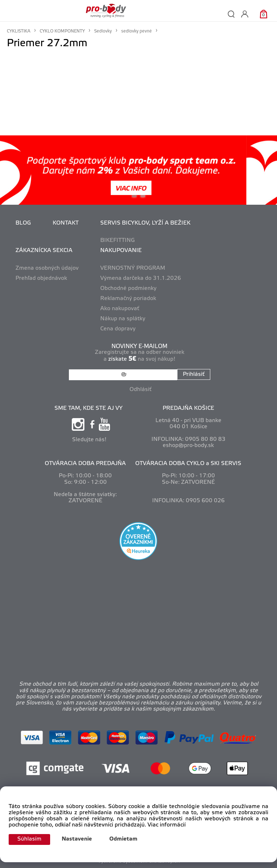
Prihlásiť (194, 374)
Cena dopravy (118, 329)
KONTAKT (66, 223)
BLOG (23, 223)
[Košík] (263, 14)
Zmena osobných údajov (47, 268)
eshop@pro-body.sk (188, 446)
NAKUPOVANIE (121, 251)
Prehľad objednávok (41, 278)
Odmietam (123, 839)
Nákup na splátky (123, 319)
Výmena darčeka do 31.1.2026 (141, 278)
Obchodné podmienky (128, 288)
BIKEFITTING (118, 240)
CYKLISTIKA (19, 31)
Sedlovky (103, 31)
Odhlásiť (140, 390)
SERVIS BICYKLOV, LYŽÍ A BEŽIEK (145, 223)
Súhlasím (29, 839)
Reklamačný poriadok (128, 299)
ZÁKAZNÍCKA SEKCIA (44, 251)
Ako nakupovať (120, 309)
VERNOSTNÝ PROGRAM (133, 268)
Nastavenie (77, 839)
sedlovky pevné (137, 31)
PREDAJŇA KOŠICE (188, 408)
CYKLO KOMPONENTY (62, 31)
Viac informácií (167, 825)
